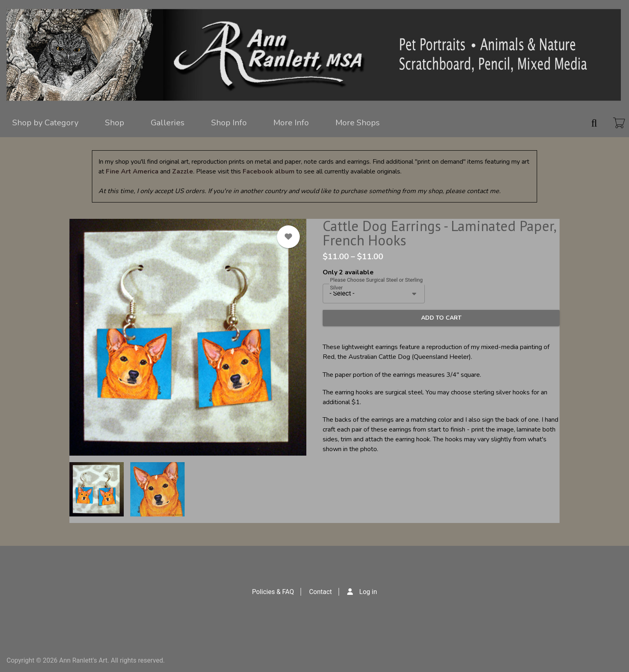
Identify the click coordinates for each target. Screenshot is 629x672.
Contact (321, 592)
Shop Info (229, 123)
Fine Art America (132, 171)
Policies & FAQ (273, 592)
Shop (115, 123)
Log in (368, 592)
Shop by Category (45, 123)
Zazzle (183, 171)
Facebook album (269, 171)
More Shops (358, 123)
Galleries (168, 123)
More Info (291, 123)
